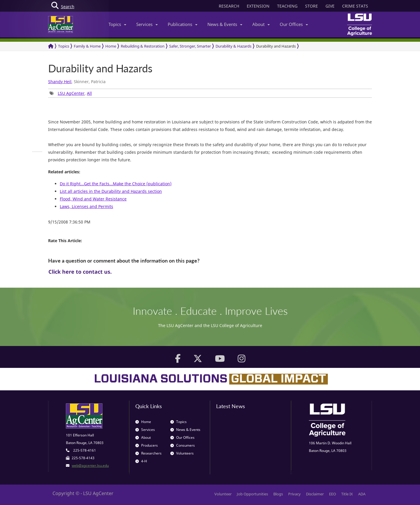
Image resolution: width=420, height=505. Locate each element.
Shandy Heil (60, 82)
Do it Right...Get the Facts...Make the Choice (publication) (116, 184)
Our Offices (294, 24)
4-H (141, 461)
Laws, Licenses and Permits (86, 206)
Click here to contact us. (80, 272)
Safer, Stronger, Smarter (190, 46)
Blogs (278, 494)
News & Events (225, 24)
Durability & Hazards (233, 46)
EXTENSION (258, 6)
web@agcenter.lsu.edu (90, 465)
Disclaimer (315, 494)
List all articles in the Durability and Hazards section (111, 191)
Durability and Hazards (276, 46)
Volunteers (182, 453)
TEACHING (287, 6)
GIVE (330, 6)
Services (147, 24)
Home (111, 46)
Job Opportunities (252, 494)
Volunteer (223, 494)
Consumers (183, 445)
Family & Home (87, 46)
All (89, 93)
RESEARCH (229, 6)
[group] (37, 152)
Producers (147, 445)
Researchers (148, 453)
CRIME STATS (355, 6)
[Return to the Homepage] (51, 46)
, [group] (71, 93)
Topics (117, 24)
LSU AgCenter (71, 93)
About (261, 24)
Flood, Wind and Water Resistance (93, 199)
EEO (332, 494)
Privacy (294, 494)
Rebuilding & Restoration (143, 46)
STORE (311, 6)
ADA (362, 494)
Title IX (347, 494)
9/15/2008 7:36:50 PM (69, 222)
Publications (183, 24)
